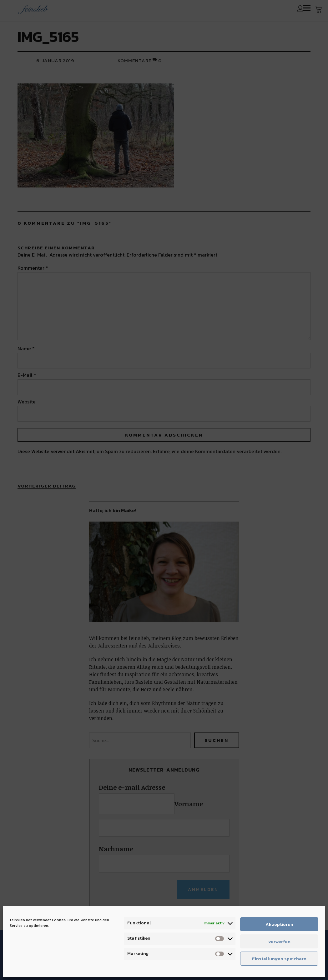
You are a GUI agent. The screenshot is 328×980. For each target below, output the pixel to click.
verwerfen (279, 941)
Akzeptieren (279, 924)
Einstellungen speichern (279, 959)
